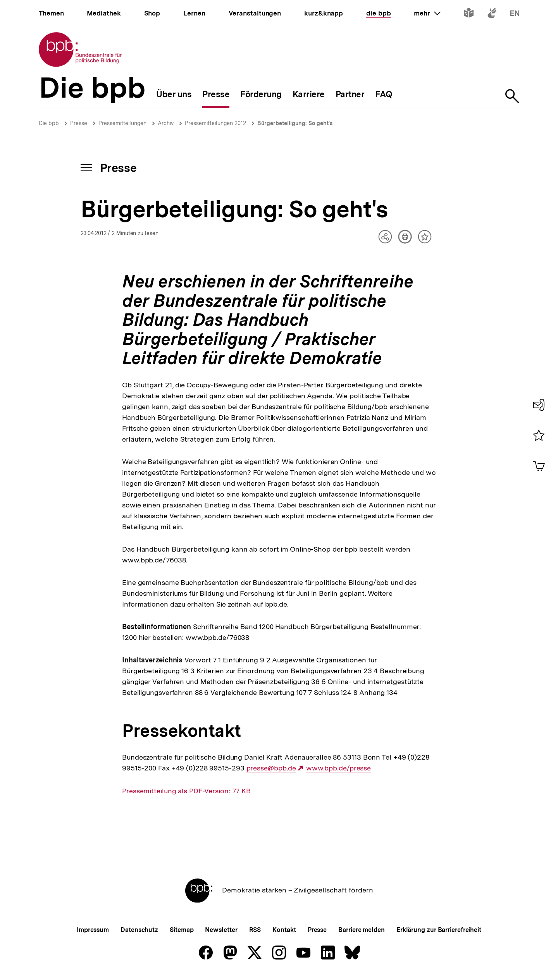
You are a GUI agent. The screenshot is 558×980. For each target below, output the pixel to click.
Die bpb (49, 123)
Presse (79, 123)
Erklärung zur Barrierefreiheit (439, 930)
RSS (255, 930)
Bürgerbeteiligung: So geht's (295, 123)
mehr (427, 13)
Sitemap (182, 930)
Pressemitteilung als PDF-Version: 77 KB (186, 791)
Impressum (93, 930)
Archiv (166, 123)
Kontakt (284, 930)
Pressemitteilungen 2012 (215, 123)
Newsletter (221, 930)
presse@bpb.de (271, 768)
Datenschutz (139, 930)
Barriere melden (362, 930)
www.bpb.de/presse (338, 768)
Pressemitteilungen (122, 123)
